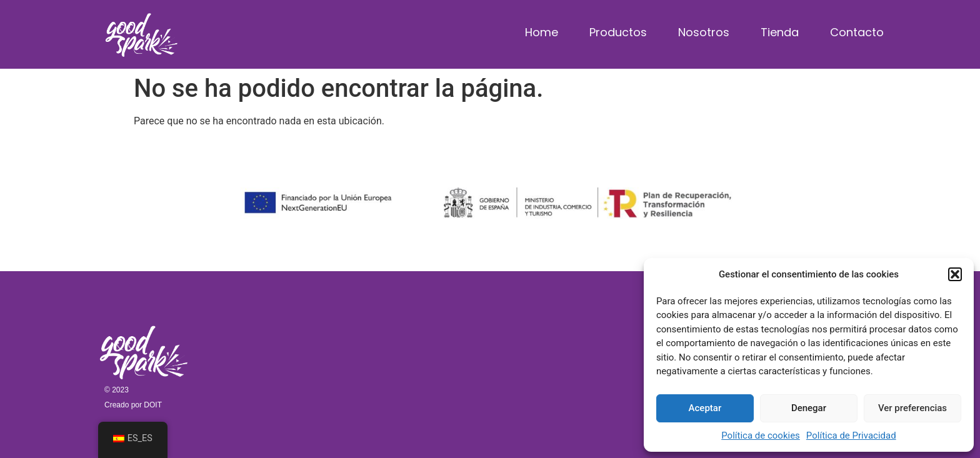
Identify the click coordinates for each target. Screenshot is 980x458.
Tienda (780, 32)
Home (542, 32)
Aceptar (705, 408)
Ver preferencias (912, 408)
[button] (955, 274)
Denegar (809, 408)
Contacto (857, 32)
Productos (618, 32)
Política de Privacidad (851, 436)
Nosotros (704, 32)
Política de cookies (761, 436)
